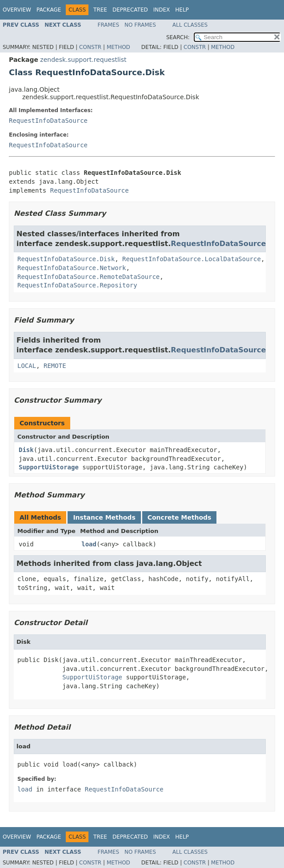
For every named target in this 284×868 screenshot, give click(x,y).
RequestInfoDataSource (48, 121)
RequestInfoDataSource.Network (72, 268)
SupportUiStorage (49, 467)
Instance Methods (104, 517)
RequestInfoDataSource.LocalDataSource (192, 259)
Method (118, 47)
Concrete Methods (180, 517)
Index (162, 10)
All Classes (190, 25)
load (89, 544)
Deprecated (130, 10)
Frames (109, 25)
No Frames (140, 25)
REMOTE (55, 366)
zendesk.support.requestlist (83, 60)
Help (182, 10)
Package (49, 10)
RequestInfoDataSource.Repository (77, 285)
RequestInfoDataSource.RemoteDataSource (88, 277)
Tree (100, 10)
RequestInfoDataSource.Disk (66, 259)
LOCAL (27, 366)
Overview (17, 10)
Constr (90, 47)
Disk (26, 450)
